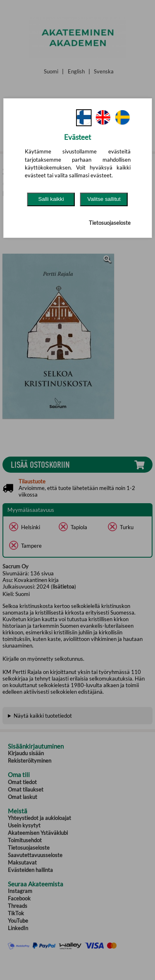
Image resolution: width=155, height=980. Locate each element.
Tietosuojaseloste (110, 223)
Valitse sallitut (104, 199)
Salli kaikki (51, 199)
